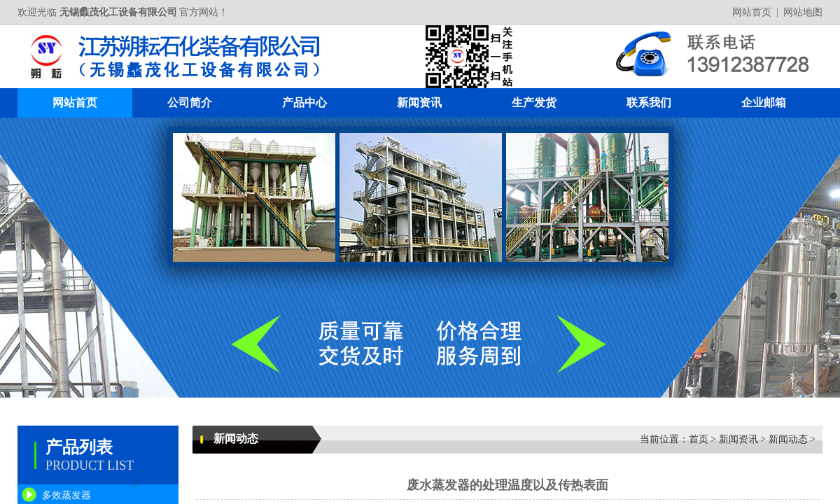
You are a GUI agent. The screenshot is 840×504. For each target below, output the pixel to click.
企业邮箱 (764, 103)
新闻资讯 (419, 103)
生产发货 (534, 103)
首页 (699, 439)
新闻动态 (788, 439)
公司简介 (190, 103)
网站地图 (803, 12)
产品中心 (304, 103)
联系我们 (649, 103)
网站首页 (752, 12)
